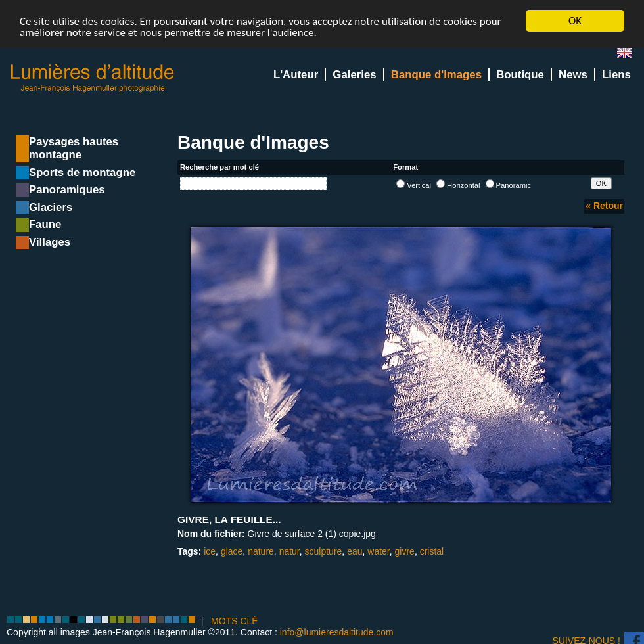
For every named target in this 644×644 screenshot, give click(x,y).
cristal (432, 551)
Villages (50, 242)
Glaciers (51, 207)
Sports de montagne (82, 172)
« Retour (604, 206)
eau (355, 551)
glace (232, 551)
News (573, 75)
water (378, 551)
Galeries (354, 75)
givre (405, 551)
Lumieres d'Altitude (93, 79)
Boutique (520, 75)
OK (575, 21)
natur (289, 551)
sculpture (324, 551)
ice (210, 551)
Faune (45, 224)
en (630, 56)
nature (261, 551)
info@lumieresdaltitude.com (337, 632)
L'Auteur (296, 75)
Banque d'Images (436, 75)
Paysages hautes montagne (74, 148)
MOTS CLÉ (235, 621)
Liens (616, 75)
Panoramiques (67, 190)
